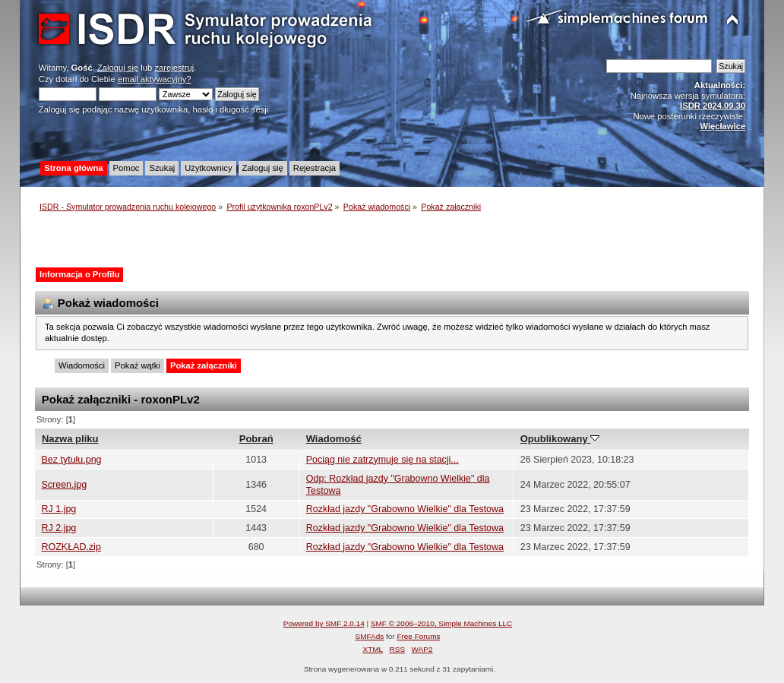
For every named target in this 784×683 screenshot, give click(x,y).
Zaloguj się (118, 68)
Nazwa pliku (70, 439)
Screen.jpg (65, 485)
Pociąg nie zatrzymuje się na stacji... (383, 460)
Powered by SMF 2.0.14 (324, 623)
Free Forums (418, 636)
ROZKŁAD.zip (71, 547)
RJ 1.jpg (59, 509)
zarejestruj (174, 68)
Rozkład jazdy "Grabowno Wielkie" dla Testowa (405, 509)
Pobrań (256, 439)
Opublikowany (560, 439)
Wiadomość (334, 439)
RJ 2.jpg (59, 528)
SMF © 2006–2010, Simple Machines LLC (441, 623)
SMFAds (370, 636)
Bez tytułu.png (72, 460)
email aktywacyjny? (155, 79)
